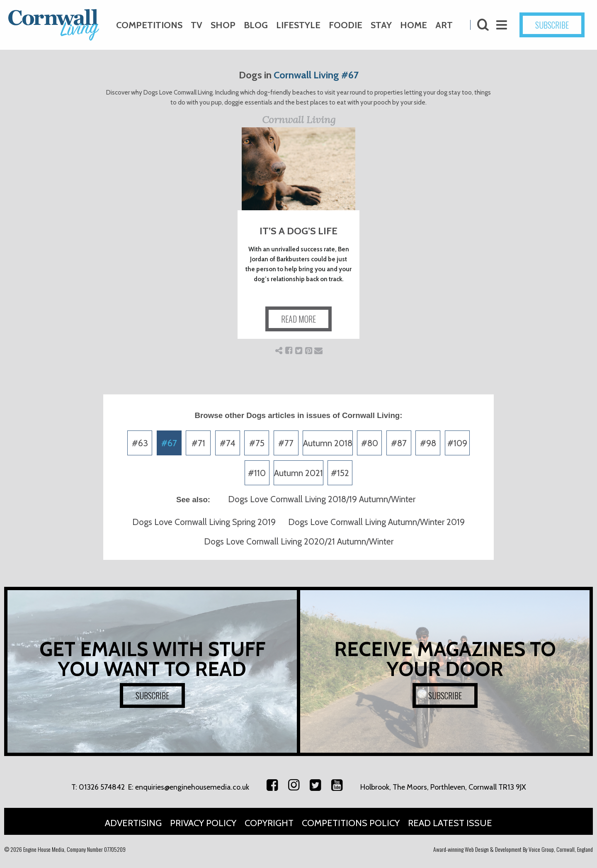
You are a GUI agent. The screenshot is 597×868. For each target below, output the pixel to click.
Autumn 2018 (328, 443)
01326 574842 (102, 787)
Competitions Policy (351, 823)
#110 (257, 473)
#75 (257, 443)
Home (414, 25)
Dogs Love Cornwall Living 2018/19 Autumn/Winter (322, 499)
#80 (370, 443)
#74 (228, 443)
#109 (457, 443)
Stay (381, 25)
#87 (399, 443)
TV (197, 25)
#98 (428, 443)
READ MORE (298, 319)
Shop (223, 25)
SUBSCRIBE (552, 25)
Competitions (149, 25)
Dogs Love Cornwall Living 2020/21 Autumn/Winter (299, 541)
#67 (169, 443)
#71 (198, 443)
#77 (286, 443)
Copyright (269, 823)
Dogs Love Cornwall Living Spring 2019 (204, 522)
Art (444, 25)
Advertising (133, 823)
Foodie (346, 25)
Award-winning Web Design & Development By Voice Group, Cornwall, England (513, 849)
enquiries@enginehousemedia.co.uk (192, 787)
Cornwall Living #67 (316, 75)
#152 (340, 473)
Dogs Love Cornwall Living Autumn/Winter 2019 (376, 522)
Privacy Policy (203, 823)
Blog (256, 25)
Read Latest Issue (450, 823)
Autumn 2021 (298, 473)
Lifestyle (298, 25)
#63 (140, 443)
